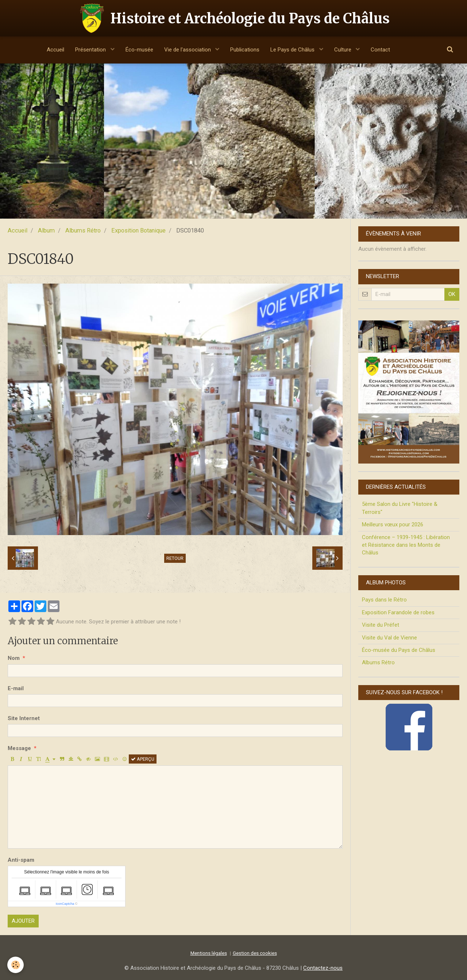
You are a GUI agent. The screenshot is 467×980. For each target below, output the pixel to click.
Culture (344, 50)
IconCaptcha (65, 904)
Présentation (91, 50)
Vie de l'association (188, 50)
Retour (175, 558)
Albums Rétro (83, 230)
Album (46, 230)
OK (452, 294)
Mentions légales (209, 953)
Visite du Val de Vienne (389, 638)
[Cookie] (16, 965)
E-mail (16, 688)
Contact (380, 50)
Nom (14, 658)
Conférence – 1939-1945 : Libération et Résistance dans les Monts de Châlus (406, 545)
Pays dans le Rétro (384, 600)
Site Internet (24, 718)
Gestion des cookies (255, 953)
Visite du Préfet (381, 625)
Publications (245, 50)
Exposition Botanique (138, 230)
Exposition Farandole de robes (398, 612)
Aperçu (143, 759)
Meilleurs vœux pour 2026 (393, 524)
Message (19, 748)
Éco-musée (139, 50)
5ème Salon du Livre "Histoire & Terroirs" (400, 508)
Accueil (55, 50)
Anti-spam (21, 860)
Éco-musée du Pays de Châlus (399, 650)
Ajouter (23, 921)
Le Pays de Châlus (293, 50)
